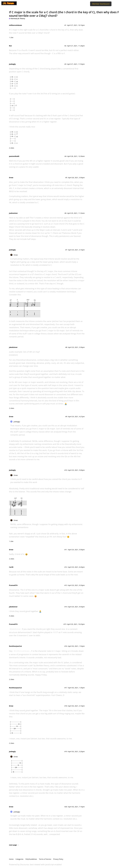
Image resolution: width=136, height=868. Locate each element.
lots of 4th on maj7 (32, 352)
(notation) (13, 355)
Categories (19, 859)
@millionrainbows (22, 651)
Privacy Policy (58, 859)
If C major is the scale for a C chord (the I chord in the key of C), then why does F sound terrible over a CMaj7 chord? (64, 14)
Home (11, 859)
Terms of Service (45, 859)
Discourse (24, 864)
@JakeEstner (15, 629)
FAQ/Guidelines (31, 859)
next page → (14, 845)
